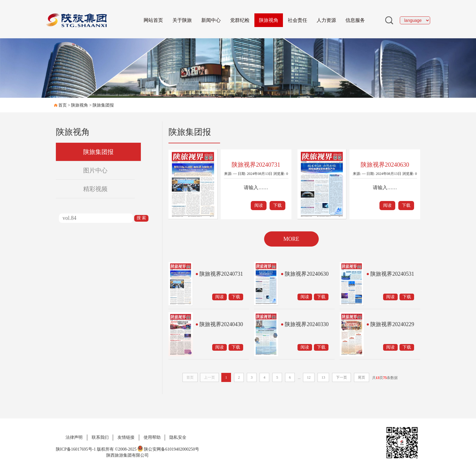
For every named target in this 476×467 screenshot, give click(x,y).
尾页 (362, 377)
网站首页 (153, 20)
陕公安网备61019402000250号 (168, 449)
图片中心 (95, 170)
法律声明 (74, 437)
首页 (63, 105)
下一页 (342, 377)
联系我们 (100, 437)
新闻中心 (211, 20)
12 (309, 377)
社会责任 (297, 20)
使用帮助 (152, 437)
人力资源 (326, 20)
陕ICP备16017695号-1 (76, 449)
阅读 (259, 205)
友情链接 (126, 437)
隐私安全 (178, 437)
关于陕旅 (182, 20)
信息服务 (355, 20)
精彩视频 (95, 189)
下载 (277, 205)
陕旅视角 (269, 20)
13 (323, 377)
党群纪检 (240, 20)
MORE (291, 239)
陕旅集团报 (103, 105)
